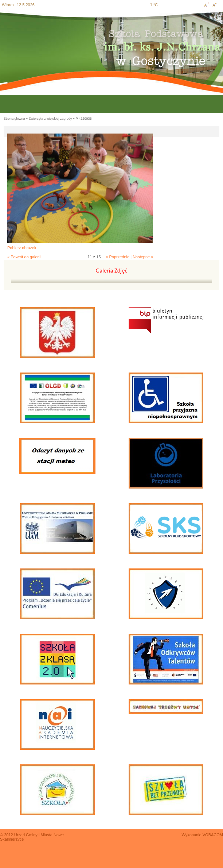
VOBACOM (213, 835)
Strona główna (14, 119)
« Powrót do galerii (24, 257)
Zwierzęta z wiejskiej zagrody (50, 119)
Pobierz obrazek (22, 248)
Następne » (143, 257)
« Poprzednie (118, 257)
